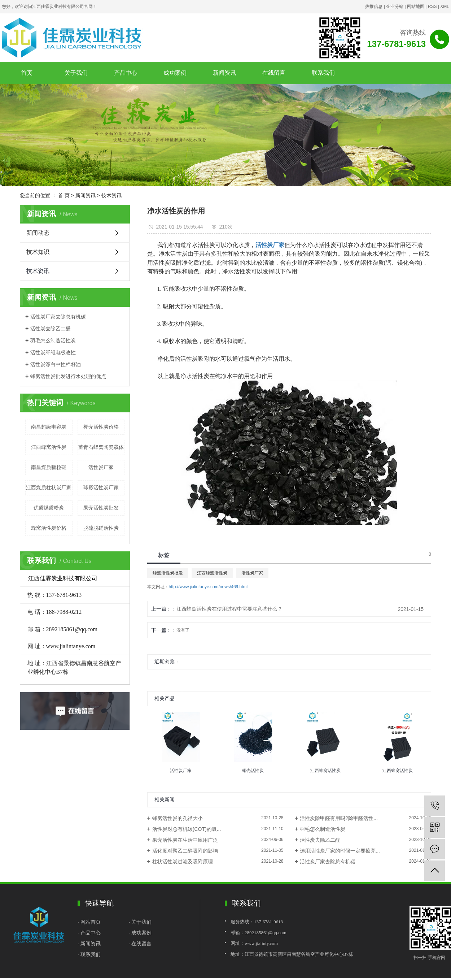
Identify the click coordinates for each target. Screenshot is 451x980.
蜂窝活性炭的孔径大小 (178, 818)
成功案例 (175, 73)
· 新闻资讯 (89, 944)
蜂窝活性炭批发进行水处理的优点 (68, 376)
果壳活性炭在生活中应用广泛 (185, 840)
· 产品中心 (89, 933)
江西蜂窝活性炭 (49, 447)
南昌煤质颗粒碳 (49, 467)
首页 (27, 73)
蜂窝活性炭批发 (168, 573)
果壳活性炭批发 (101, 508)
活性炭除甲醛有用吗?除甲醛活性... (339, 818)
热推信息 (374, 6)
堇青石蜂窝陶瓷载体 (101, 447)
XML (445, 6)
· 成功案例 (140, 933)
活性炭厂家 (101, 467)
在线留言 (274, 73)
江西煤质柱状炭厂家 (49, 487)
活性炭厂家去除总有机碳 (58, 317)
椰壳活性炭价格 (101, 427)
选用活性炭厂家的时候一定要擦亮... (340, 851)
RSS (432, 6)
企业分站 (395, 6)
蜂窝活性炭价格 (49, 528)
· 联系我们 (89, 954)
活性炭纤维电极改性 (53, 352)
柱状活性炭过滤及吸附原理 (183, 862)
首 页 (64, 195)
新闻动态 (38, 233)
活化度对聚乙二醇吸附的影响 (185, 851)
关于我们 (76, 73)
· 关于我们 (140, 922)
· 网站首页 (90, 922)
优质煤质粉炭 (49, 508)
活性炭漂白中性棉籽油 (56, 364)
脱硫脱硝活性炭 (101, 528)
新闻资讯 (224, 73)
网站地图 (416, 6)
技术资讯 (111, 195)
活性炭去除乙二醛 (51, 329)
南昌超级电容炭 (49, 427)
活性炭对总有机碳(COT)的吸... (187, 829)
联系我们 (323, 73)
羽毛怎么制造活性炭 (53, 341)
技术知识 (38, 252)
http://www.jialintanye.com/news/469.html (208, 587)
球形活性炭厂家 (101, 487)
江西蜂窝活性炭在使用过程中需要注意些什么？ (229, 609)
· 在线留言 (140, 944)
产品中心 (126, 73)
